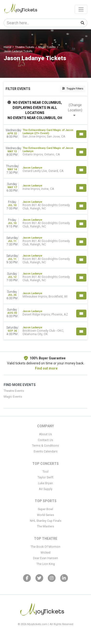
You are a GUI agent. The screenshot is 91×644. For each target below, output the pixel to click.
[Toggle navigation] (81, 9)
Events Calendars (46, 451)
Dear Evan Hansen (45, 558)
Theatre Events (14, 391)
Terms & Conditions (45, 446)
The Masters (45, 526)
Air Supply (46, 489)
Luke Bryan (45, 483)
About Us (45, 434)
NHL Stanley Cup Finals (46, 521)
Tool (45, 472)
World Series (45, 515)
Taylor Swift (45, 477)
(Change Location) (75, 110)
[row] (45, 134)
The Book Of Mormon (45, 547)
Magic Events (13, 397)
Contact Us (45, 440)
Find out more (46, 368)
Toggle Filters (73, 89)
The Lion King (46, 564)
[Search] (41, 23)
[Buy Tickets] (81, 134)
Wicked (45, 553)
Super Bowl (45, 509)
